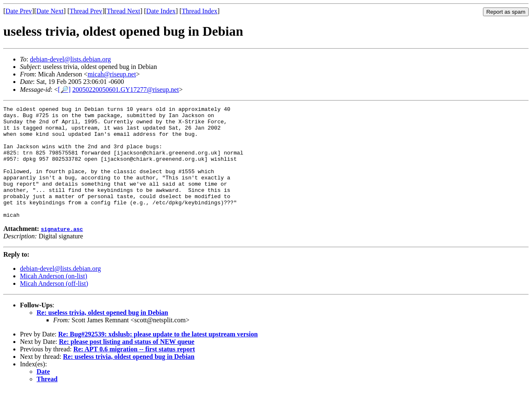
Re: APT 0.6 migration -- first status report (134, 372)
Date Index (161, 11)
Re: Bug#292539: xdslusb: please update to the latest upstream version (158, 357)
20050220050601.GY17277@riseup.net (126, 90)
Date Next (50, 11)
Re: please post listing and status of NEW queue (127, 364)
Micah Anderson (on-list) (54, 298)
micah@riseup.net (112, 74)
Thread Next (123, 11)
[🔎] (64, 90)
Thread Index (199, 11)
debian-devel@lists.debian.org (70, 59)
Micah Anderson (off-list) (54, 306)
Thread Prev (86, 11)
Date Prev (19, 11)
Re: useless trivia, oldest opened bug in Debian (102, 335)
